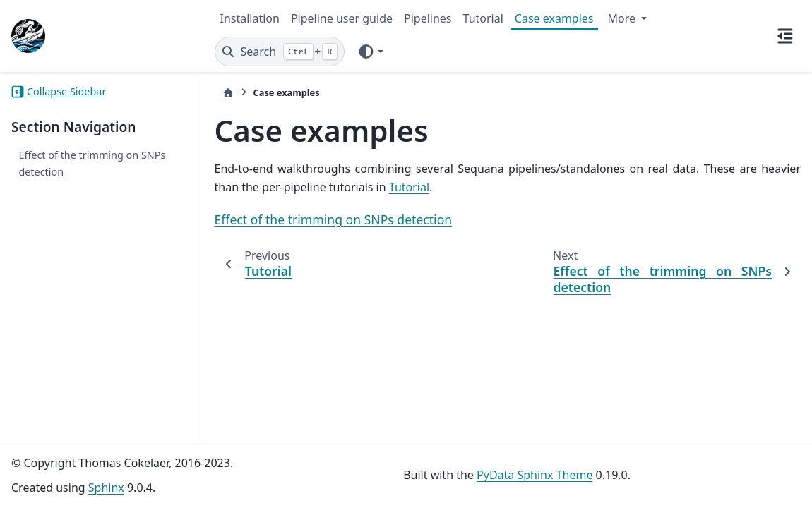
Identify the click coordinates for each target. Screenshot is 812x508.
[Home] (228, 93)
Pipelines (428, 18)
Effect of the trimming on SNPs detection (92, 163)
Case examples (554, 18)
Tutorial (483, 18)
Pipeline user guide (342, 18)
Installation (250, 18)
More (623, 18)
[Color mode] (370, 52)
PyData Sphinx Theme (535, 475)
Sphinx (106, 488)
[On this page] (785, 36)
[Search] (280, 52)
